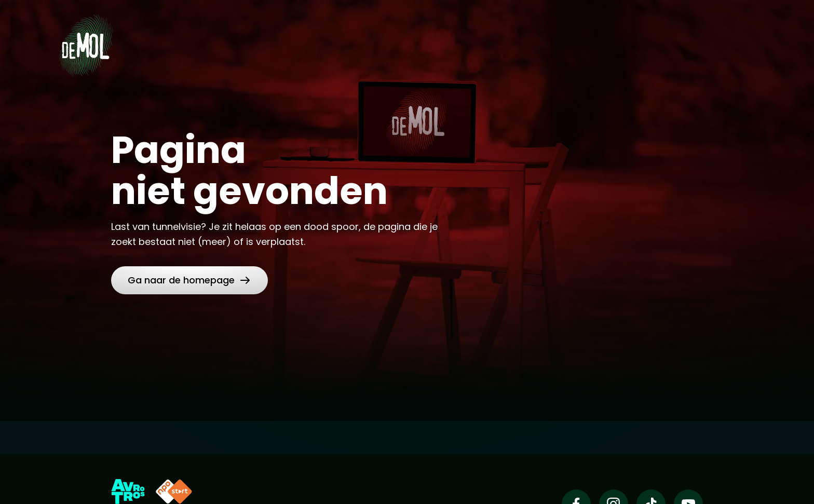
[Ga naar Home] (86, 42)
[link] (189, 280)
